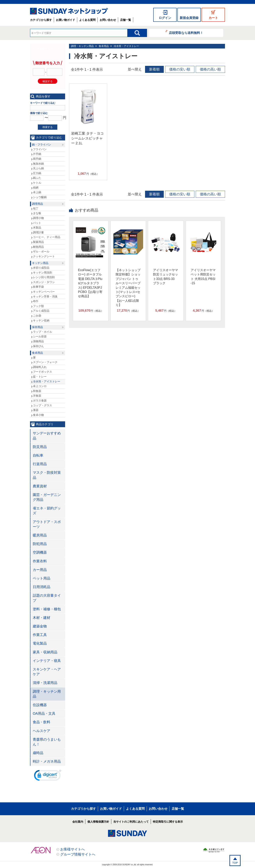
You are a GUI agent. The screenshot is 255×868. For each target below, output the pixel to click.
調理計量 (38, 232)
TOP (235, 863)
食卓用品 (104, 46)
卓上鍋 (37, 192)
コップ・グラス (42, 405)
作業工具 (40, 635)
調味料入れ (40, 367)
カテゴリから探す (41, 20)
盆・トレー (40, 377)
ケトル (37, 183)
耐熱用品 (38, 247)
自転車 (38, 455)
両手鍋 (37, 159)
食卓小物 (38, 415)
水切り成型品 (41, 268)
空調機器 (40, 552)
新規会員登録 (189, 18)
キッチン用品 (40, 263)
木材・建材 (42, 618)
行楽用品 (40, 464)
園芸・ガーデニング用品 (47, 497)
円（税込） (88, 174)
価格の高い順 (210, 69)
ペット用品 (42, 578)
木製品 (37, 228)
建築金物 (40, 626)
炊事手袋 (38, 287)
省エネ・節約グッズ (47, 511)
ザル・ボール (41, 251)
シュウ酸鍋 (40, 197)
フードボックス (42, 372)
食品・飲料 (42, 722)
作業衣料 (40, 561)
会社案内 (78, 822)
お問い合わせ (108, 20)
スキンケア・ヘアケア (47, 672)
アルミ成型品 (41, 311)
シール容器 (40, 336)
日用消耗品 (42, 587)
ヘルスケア (42, 731)
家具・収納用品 (45, 652)
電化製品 (40, 643)
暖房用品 (40, 535)
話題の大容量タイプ (47, 598)
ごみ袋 (37, 316)
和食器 (37, 391)
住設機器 (40, 705)
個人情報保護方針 (98, 822)
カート (213, 18)
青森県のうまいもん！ (47, 742)
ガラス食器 (40, 400)
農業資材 (40, 486)
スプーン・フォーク (45, 362)
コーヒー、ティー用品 (47, 237)
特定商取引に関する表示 (168, 822)
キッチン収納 (41, 320)
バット (37, 223)
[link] (48, 776)
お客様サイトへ (73, 849)
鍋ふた (37, 178)
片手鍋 (37, 154)
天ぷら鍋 (38, 168)
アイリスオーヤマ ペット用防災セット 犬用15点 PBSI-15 (203, 277)
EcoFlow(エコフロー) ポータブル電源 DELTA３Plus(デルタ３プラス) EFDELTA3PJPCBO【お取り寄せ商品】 (90, 283)
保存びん (38, 346)
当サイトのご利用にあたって (131, 822)
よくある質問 (87, 20)
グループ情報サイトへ (78, 854)
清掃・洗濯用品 (45, 683)
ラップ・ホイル (42, 332)
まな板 (37, 213)
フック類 (38, 306)
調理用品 (37, 204)
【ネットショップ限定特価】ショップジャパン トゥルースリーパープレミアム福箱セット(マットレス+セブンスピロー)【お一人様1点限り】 (128, 288)
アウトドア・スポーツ (47, 524)
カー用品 (40, 570)
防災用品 (40, 447)
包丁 (36, 208)
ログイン (165, 18)
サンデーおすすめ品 (47, 436)
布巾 (36, 301)
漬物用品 (38, 341)
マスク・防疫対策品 (47, 475)
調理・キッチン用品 (82, 46)
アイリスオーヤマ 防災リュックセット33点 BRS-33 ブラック (166, 277)
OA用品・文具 (44, 714)
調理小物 (38, 218)
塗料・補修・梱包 (47, 609)
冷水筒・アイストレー (126, 46)
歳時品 (38, 753)
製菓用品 (38, 242)
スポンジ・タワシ (44, 282)
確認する (48, 81)
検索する (48, 127)
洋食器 (37, 396)
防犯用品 (40, 544)
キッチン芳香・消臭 (45, 296)
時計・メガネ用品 (47, 761)
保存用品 (37, 327)
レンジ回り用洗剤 (44, 277)
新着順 (154, 69)
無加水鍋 (38, 164)
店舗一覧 (126, 20)
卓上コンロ (40, 386)
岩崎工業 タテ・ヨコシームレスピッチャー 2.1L (87, 138)
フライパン (40, 149)
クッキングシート (44, 256)
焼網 (36, 188)
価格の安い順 (180, 69)
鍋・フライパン (42, 145)
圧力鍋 (37, 173)
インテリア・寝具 (47, 661)
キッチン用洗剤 (42, 273)
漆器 (36, 410)
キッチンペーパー (44, 292)
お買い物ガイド (66, 20)
